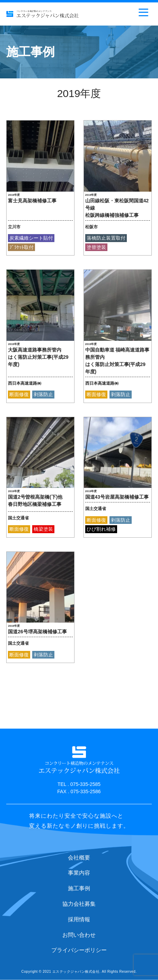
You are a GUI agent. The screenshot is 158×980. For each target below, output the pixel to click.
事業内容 (79, 873)
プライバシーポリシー (79, 950)
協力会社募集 (79, 904)
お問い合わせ (79, 935)
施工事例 (79, 888)
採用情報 (79, 919)
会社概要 (79, 858)
